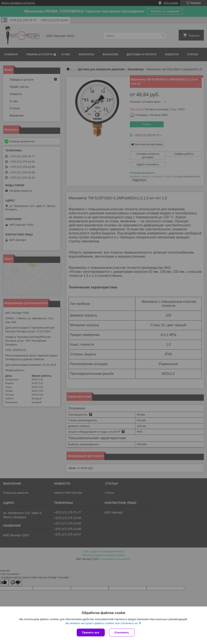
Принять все (91, 632)
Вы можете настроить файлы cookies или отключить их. (102, 623)
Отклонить (122, 632)
